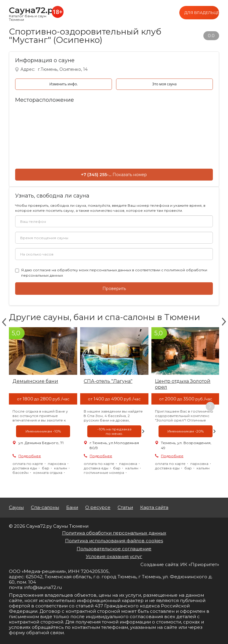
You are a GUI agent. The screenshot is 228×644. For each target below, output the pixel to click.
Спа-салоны (45, 507)
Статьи (125, 507)
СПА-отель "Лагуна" (108, 381)
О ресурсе (98, 507)
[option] (43, 406)
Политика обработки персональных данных (114, 533)
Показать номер (130, 175)
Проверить (114, 289)
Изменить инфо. (64, 84)
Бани (72, 507)
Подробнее (30, 456)
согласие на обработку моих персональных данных (82, 270)
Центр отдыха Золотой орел (183, 384)
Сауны (16, 507)
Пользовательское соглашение (114, 549)
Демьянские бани (35, 381)
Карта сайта (154, 507)
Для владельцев (202, 12)
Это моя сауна (164, 84)
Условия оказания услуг (114, 556)
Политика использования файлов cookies (114, 541)
